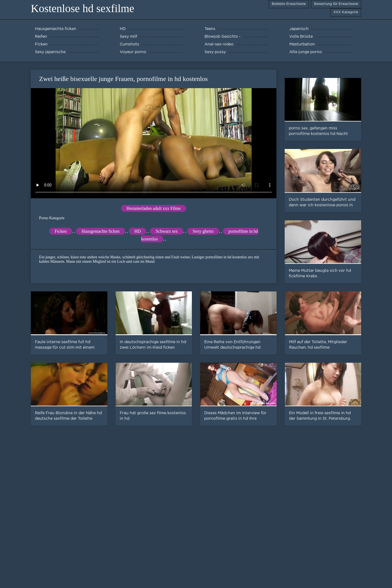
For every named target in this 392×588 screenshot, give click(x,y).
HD (138, 231)
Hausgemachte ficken (100, 231)
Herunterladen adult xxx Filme (154, 208)
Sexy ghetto (203, 231)
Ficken (61, 231)
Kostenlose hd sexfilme (83, 8)
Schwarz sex (167, 231)
